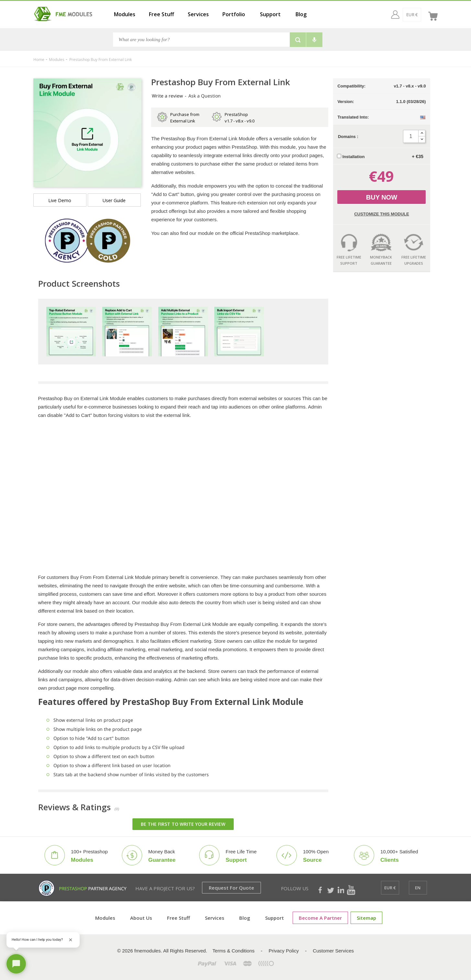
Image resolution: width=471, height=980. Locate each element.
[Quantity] (411, 136)
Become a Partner (320, 918)
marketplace (285, 233)
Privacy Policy (284, 951)
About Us (141, 918)
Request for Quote (231, 888)
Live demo (60, 200)
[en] (418, 15)
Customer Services (333, 951)
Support (270, 14)
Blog (301, 14)
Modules (125, 14)
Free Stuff (162, 14)
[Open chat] (16, 964)
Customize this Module (381, 214)
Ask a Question (205, 96)
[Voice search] (314, 40)
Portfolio (234, 14)
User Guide (114, 200)
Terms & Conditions (233, 951)
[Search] (201, 40)
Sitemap (366, 918)
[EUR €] (399, 15)
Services (198, 14)
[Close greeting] (71, 940)
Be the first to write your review (183, 824)
